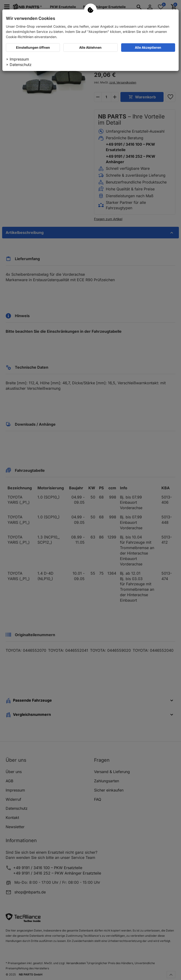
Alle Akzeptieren (148, 47)
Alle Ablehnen (90, 47)
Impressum (19, 59)
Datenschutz (21, 65)
